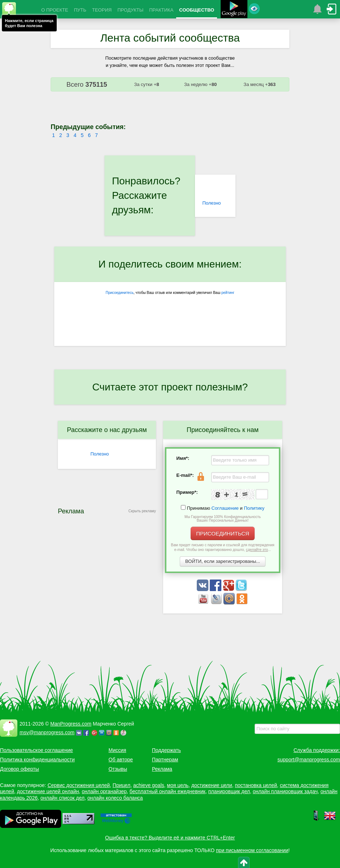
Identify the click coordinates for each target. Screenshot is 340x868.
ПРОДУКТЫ (131, 10)
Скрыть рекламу (142, 511)
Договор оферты (20, 769)
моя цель (178, 785)
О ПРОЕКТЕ (55, 10)
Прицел (121, 785)
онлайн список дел (63, 798)
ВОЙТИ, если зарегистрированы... (223, 561)
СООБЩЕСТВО (197, 10)
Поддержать (166, 750)
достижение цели (212, 785)
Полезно (211, 203)
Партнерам (165, 760)
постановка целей (256, 785)
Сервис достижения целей (78, 785)
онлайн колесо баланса (115, 798)
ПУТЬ (80, 10)
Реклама (162, 769)
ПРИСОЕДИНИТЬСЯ (223, 533)
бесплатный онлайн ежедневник (167, 791)
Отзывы (118, 769)
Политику (254, 508)
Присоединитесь (120, 293)
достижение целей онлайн (48, 791)
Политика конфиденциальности (37, 760)
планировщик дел (229, 791)
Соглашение (225, 508)
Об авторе (121, 760)
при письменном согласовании (252, 850)
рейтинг (228, 293)
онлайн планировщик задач (285, 791)
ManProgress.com (71, 724)
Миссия (117, 750)
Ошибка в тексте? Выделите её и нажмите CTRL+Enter (170, 838)
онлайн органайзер (104, 791)
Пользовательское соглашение (37, 750)
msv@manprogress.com (47, 732)
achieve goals (149, 785)
